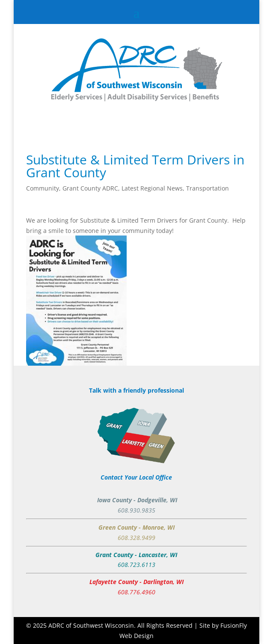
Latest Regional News (152, 188)
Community (43, 188)
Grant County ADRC (90, 188)
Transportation (208, 188)
